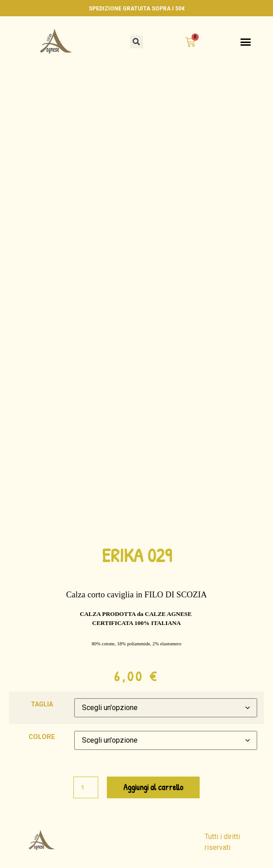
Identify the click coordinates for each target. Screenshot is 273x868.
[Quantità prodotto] (86, 787)
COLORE (42, 737)
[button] (136, 42)
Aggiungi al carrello (153, 787)
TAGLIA (42, 705)
